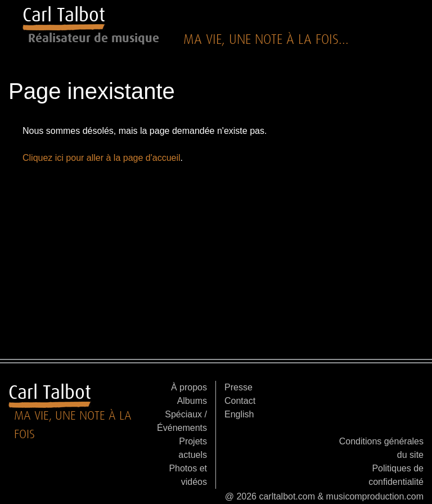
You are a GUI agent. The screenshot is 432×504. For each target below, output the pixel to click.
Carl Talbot (64, 15)
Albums (192, 401)
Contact (240, 401)
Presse (238, 387)
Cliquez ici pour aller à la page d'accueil (102, 158)
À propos (189, 387)
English (239, 414)
